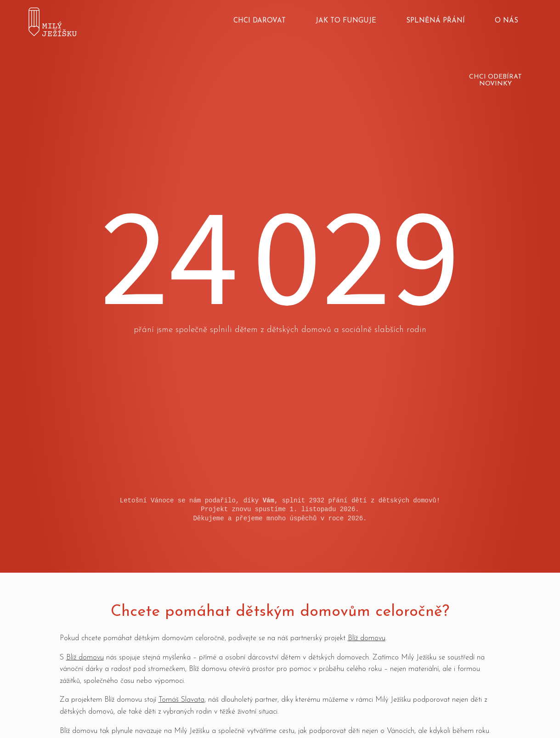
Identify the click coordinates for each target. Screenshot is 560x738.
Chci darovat (260, 21)
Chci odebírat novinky (495, 80)
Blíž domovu (367, 638)
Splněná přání (436, 21)
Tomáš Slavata (181, 700)
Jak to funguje (346, 21)
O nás (506, 21)
